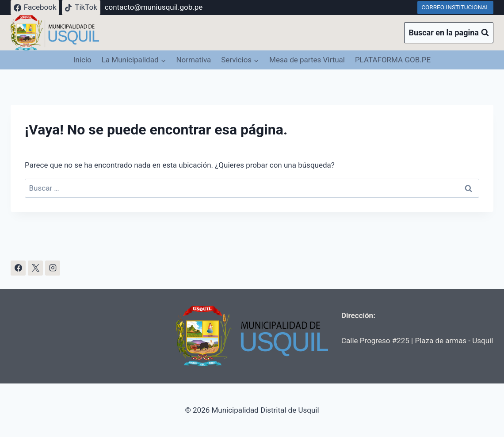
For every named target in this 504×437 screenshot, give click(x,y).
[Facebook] (18, 268)
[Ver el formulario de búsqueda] (449, 33)
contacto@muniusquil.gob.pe (154, 7)
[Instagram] (53, 268)
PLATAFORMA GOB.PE (393, 60)
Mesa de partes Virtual (307, 60)
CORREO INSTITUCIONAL (455, 7)
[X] (35, 268)
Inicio (82, 60)
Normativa (193, 60)
